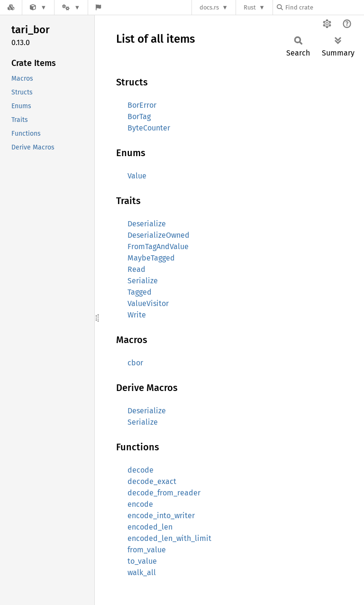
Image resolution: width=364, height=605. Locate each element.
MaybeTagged (151, 258)
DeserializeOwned (159, 235)
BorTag (139, 116)
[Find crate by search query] (324, 7)
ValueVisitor (148, 303)
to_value (142, 561)
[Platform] (71, 7)
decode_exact (152, 481)
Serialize (143, 281)
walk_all (142, 572)
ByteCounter (149, 128)
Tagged (140, 292)
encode (140, 504)
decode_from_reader (164, 493)
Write (137, 315)
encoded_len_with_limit (169, 538)
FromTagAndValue (158, 247)
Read (136, 269)
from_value (147, 550)
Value (137, 176)
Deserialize (147, 224)
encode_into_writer (161, 516)
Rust (250, 7)
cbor (135, 363)
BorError (142, 105)
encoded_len (150, 527)
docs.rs (209, 7)
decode (141, 470)
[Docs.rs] (11, 7)
